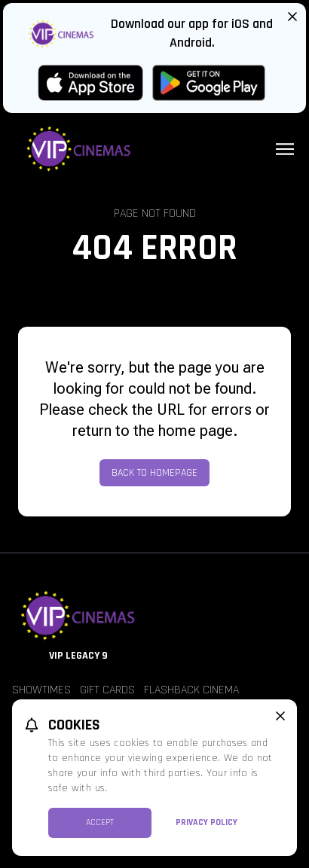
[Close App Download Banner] (292, 17)
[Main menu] (285, 149)
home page (196, 431)
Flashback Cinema (191, 690)
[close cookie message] (280, 716)
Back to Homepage (154, 473)
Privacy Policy (207, 822)
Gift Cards (107, 690)
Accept (100, 822)
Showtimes (41, 690)
